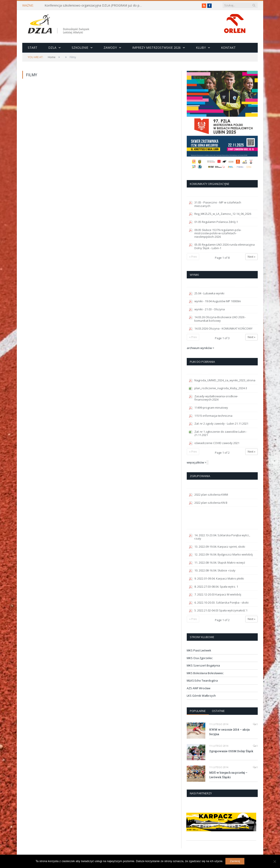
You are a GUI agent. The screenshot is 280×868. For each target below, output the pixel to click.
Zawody (110, 48)
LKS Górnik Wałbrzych (201, 696)
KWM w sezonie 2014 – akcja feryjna (229, 732)
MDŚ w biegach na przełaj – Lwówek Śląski (228, 775)
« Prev (193, 257)
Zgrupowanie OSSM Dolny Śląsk (231, 751)
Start (33, 48)
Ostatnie (218, 711)
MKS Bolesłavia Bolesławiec (205, 673)
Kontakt (228, 48)
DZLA (52, 48)
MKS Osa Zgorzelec (200, 658)
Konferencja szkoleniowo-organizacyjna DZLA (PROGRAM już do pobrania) (95, 5)
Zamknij (235, 861)
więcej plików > (197, 462)
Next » (251, 257)
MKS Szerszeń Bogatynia (203, 665)
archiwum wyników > (200, 348)
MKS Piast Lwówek (199, 650)
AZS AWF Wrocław (199, 688)
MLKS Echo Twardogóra (202, 681)
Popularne (198, 711)
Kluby (201, 48)
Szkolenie (80, 48)
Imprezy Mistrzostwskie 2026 (156, 48)
